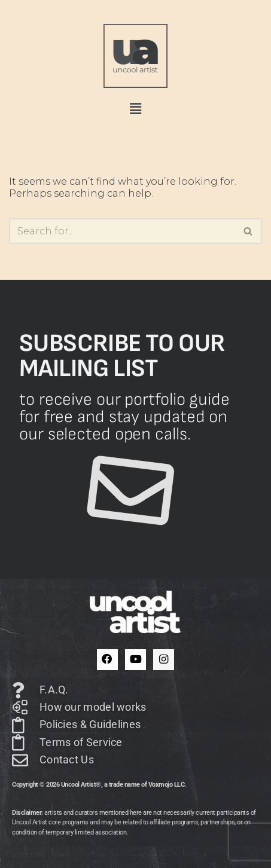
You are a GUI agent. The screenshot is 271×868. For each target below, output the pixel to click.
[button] (135, 109)
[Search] (122, 231)
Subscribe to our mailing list (122, 356)
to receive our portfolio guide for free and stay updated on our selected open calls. (124, 417)
